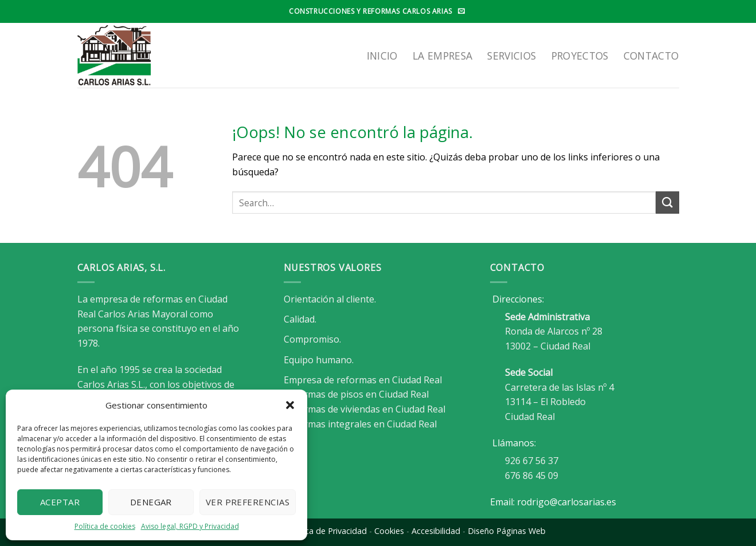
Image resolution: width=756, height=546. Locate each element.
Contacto (651, 56)
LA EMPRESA (443, 56)
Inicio (382, 56)
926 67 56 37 (532, 461)
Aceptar (60, 502)
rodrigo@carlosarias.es (567, 502)
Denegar (151, 502)
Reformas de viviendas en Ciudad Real (365, 409)
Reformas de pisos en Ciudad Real (356, 394)
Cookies (389, 531)
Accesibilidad (436, 531)
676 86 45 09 (532, 476)
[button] (290, 405)
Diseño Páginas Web (507, 531)
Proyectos (580, 56)
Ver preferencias (248, 502)
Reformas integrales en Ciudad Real (360, 424)
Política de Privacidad (326, 531)
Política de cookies (105, 526)
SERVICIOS (512, 56)
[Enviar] (667, 203)
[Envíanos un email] (461, 11)
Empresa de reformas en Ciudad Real (363, 380)
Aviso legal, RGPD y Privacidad (190, 526)
